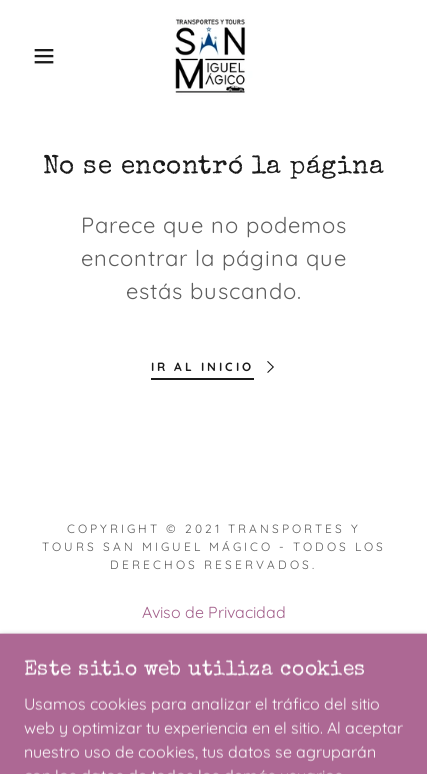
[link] (213, 56)
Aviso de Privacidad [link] (214, 612)
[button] (32, 56)
